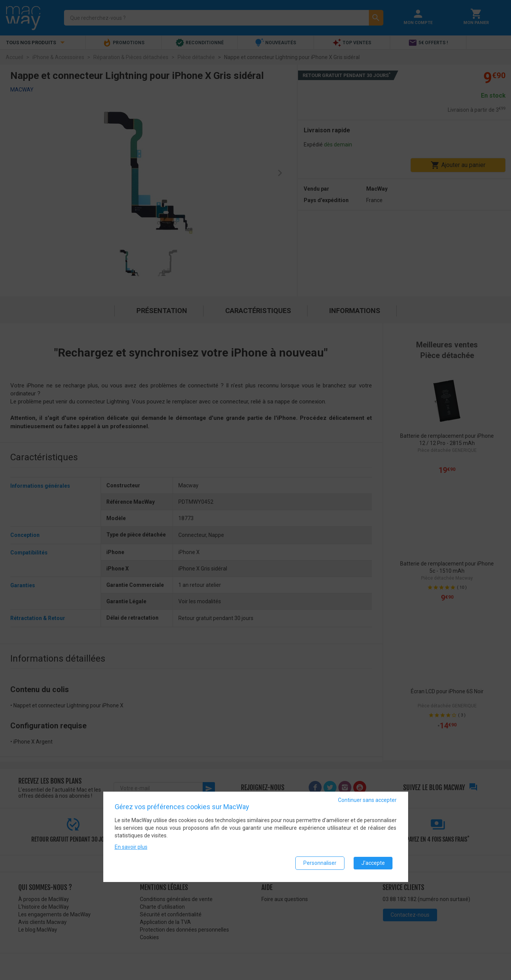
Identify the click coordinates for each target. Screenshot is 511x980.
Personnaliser (320, 864)
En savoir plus (131, 848)
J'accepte (373, 864)
